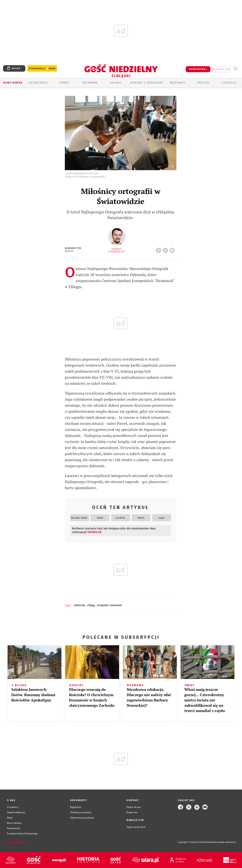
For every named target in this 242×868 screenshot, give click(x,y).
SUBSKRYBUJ (198, 69)
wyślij (173, 249)
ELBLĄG (91, 605)
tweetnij (166, 249)
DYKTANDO (80, 605)
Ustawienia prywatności (82, 818)
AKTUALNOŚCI (38, 83)
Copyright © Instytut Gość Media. (194, 842)
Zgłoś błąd (16, 842)
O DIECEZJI (229, 83)
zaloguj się (221, 69)
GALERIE (116, 83)
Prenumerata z (42, 69)
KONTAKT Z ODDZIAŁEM (147, 83)
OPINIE (64, 83)
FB (159, 249)
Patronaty (178, 83)
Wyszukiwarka (235, 69)
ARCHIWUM (90, 83)
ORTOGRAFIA (103, 605)
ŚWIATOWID (116, 605)
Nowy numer (13, 83)
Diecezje (203, 83)
